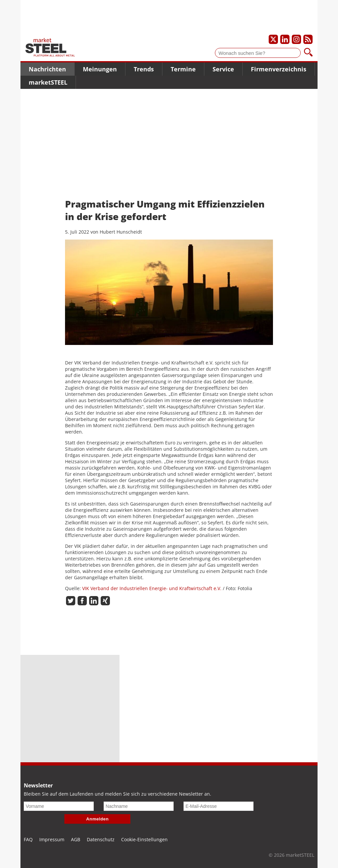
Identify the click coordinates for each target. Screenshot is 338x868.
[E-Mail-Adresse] (219, 806)
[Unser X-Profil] (273, 39)
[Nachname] (139, 806)
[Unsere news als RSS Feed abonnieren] (308, 39)
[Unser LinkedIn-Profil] (285, 39)
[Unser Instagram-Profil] (296, 39)
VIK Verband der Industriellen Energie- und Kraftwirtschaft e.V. (152, 588)
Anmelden (97, 819)
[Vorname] (59, 806)
